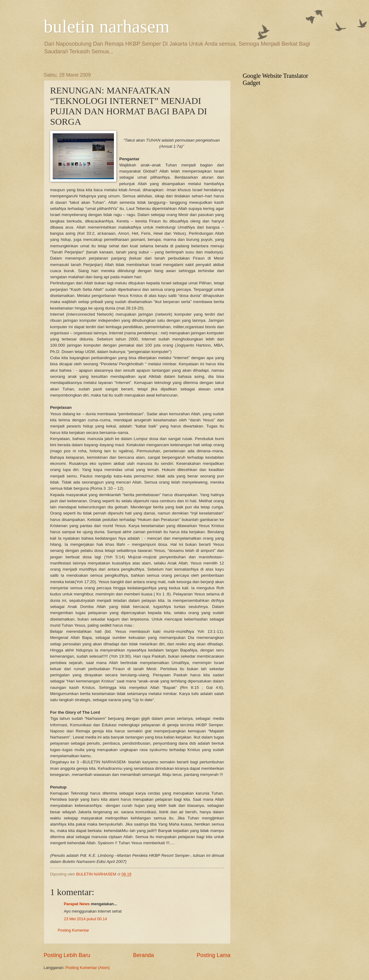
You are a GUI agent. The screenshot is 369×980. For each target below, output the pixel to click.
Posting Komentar (73, 930)
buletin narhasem (107, 26)
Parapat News (77, 904)
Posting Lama (213, 955)
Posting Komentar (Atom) (88, 968)
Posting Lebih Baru (67, 955)
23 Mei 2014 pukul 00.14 (86, 919)
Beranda (143, 955)
